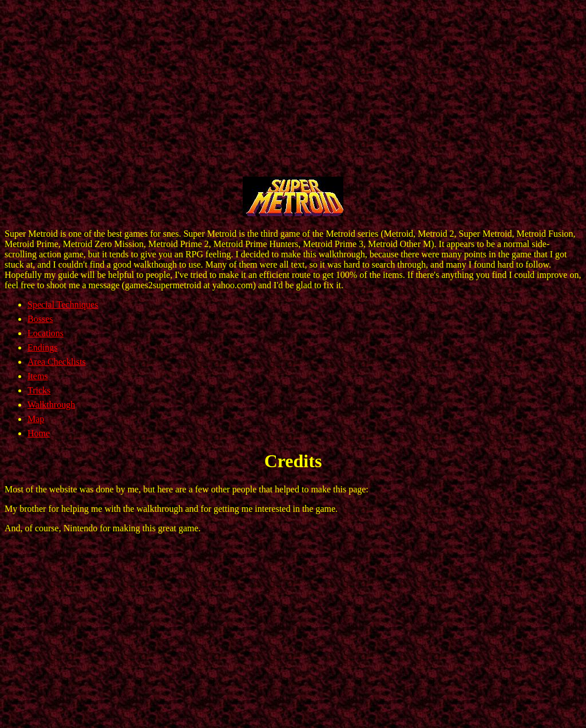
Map (36, 419)
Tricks (39, 390)
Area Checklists (57, 362)
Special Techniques (63, 305)
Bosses (40, 319)
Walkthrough (51, 405)
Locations (45, 333)
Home (39, 433)
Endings (42, 347)
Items (38, 376)
